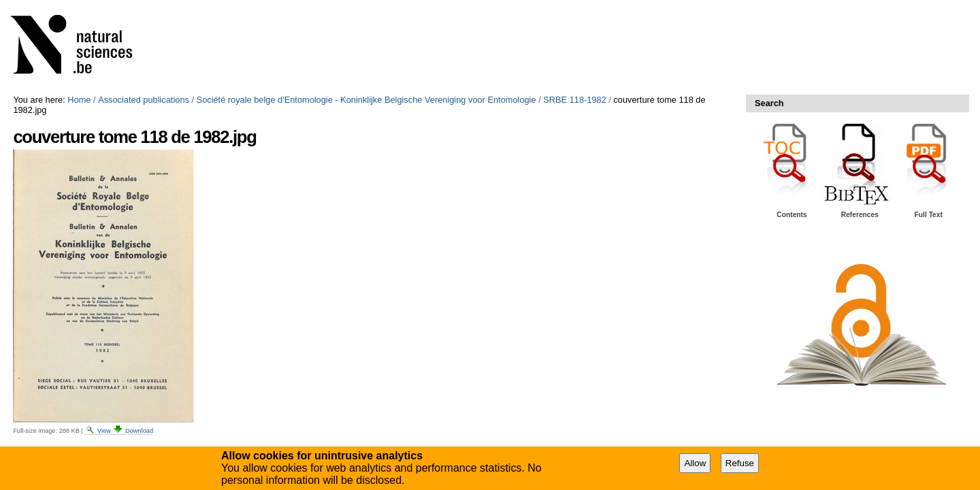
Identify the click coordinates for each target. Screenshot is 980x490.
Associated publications (144, 100)
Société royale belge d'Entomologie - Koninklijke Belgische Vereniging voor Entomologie (366, 100)
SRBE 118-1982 (574, 100)
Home (79, 100)
